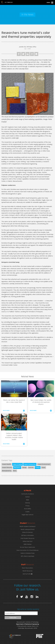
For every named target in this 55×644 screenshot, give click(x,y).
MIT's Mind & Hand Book (28, 556)
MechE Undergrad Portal (28, 529)
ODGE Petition (28, 544)
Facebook (19, 54)
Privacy (27, 506)
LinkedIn (28, 54)
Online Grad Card (27, 541)
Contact (27, 497)
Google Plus (32, 54)
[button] (50, 3)
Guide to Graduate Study (28, 553)
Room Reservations (27, 568)
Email (36, 54)
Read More (14, 411)
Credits (28, 512)
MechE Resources (28, 571)
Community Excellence (28, 494)
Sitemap (28, 503)
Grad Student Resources (28, 538)
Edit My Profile (27, 574)
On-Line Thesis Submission (27, 547)
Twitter (23, 54)
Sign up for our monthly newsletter (28, 609)
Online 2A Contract (27, 532)
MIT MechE (7, 2)
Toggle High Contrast (28, 515)
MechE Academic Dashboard (27, 527)
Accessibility (28, 509)
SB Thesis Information (27, 535)
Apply (28, 500)
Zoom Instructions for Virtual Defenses (28, 550)
